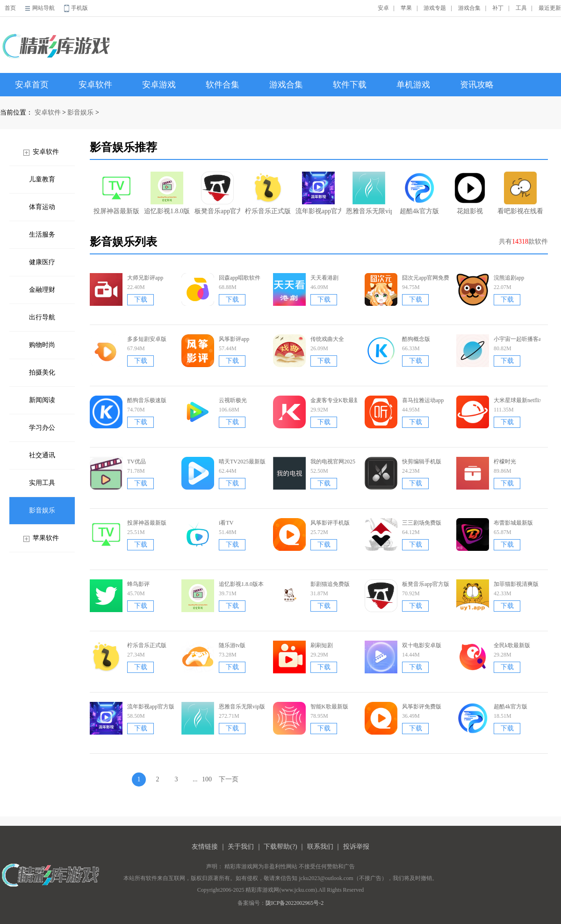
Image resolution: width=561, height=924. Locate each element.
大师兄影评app (145, 278)
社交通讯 (42, 455)
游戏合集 (469, 8)
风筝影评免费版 (422, 707)
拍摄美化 (42, 372)
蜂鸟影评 (138, 584)
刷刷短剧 (322, 645)
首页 (10, 8)
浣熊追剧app (509, 278)
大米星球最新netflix (518, 400)
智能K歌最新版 (329, 707)
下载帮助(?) (280, 847)
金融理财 (42, 290)
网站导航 (43, 8)
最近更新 (550, 8)
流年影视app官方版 (318, 193)
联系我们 (320, 847)
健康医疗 (42, 262)
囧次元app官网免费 (426, 278)
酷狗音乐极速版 (147, 400)
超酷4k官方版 (419, 193)
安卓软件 (95, 85)
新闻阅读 (42, 400)
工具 (521, 8)
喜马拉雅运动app (423, 400)
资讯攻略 (477, 85)
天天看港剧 (324, 278)
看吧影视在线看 (520, 193)
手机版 (79, 8)
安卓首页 (32, 85)
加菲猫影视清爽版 (516, 584)
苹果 (406, 8)
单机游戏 (413, 85)
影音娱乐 (80, 112)
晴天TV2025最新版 (242, 462)
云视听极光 (233, 400)
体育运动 (42, 207)
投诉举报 (356, 847)
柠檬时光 (505, 462)
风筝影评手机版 (330, 523)
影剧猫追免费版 (330, 584)
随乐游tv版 (232, 645)
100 (207, 779)
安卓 (383, 8)
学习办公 (42, 428)
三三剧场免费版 (422, 523)
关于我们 (241, 847)
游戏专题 (435, 8)
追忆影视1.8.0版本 (167, 193)
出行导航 (42, 317)
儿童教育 (42, 179)
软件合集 (223, 85)
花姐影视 (470, 193)
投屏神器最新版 (116, 193)
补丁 (498, 8)
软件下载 (350, 85)
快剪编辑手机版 (422, 462)
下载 (141, 300)
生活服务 (42, 235)
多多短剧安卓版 (147, 339)
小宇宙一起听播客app (520, 339)
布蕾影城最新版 (513, 523)
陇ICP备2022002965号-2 (295, 903)
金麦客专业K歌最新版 (338, 400)
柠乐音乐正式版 (268, 193)
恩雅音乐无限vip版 (369, 193)
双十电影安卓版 (422, 645)
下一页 (229, 779)
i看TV (226, 523)
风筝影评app (234, 339)
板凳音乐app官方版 (217, 193)
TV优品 (137, 462)
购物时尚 (42, 345)
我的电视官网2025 (333, 462)
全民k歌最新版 (512, 645)
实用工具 (42, 483)
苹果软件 (46, 538)
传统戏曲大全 (327, 339)
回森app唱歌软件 (240, 278)
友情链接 (205, 847)
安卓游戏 (159, 85)
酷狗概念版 (416, 339)
